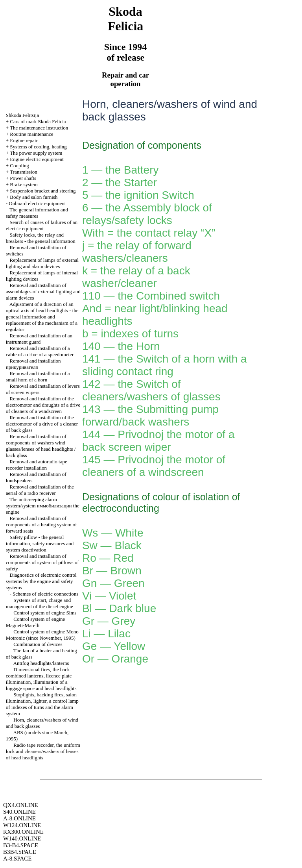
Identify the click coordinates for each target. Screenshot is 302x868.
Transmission (24, 172)
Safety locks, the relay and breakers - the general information (41, 238)
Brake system (24, 184)
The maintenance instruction (39, 128)
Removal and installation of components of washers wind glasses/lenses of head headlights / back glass (41, 446)
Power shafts (23, 178)
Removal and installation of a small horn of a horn (38, 377)
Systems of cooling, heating (38, 147)
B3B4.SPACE (20, 852)
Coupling (19, 166)
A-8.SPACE (17, 859)
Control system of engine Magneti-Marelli (36, 622)
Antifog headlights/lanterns (41, 663)
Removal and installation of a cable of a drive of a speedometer (40, 351)
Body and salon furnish (34, 197)
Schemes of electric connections (45, 594)
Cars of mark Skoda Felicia (38, 121)
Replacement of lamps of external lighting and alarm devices (42, 263)
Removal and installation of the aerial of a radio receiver (40, 490)
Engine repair (24, 140)
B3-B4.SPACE (21, 845)
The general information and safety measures (37, 213)
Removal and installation (33, 364)
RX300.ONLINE (23, 832)
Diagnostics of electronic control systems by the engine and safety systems (41, 581)
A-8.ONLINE (19, 818)
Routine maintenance (31, 134)
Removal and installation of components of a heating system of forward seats (41, 525)
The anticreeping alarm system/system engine (43, 506)
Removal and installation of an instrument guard (39, 339)
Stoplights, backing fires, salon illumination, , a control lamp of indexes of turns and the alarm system (42, 704)
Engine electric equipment (37, 159)
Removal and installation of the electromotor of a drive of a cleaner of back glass (42, 424)
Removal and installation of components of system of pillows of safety (42, 562)
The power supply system (36, 153)
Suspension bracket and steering (43, 191)
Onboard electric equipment (37, 203)
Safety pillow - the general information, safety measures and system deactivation (40, 543)
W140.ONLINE (22, 838)
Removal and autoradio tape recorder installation (37, 465)
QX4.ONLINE (21, 805)
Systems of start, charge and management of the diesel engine (40, 603)
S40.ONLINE (19, 812)
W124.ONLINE (22, 825)
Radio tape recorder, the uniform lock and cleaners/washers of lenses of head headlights (43, 751)
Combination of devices (38, 644)
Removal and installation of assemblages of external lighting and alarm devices (43, 291)
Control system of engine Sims (45, 613)
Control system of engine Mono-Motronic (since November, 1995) (43, 635)
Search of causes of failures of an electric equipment (42, 225)
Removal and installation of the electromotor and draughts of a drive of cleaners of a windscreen (43, 405)
